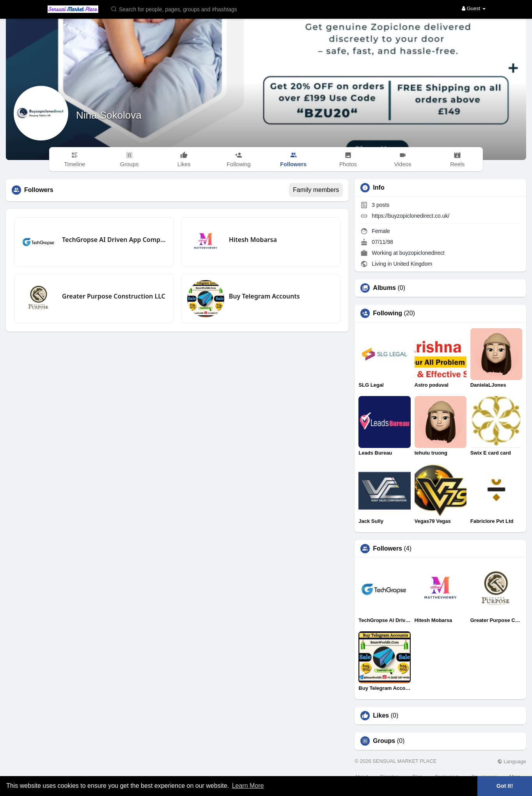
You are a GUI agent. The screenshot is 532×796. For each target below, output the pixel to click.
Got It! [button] (505, 786)
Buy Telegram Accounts (264, 296)
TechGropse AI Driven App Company (115, 240)
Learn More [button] (248, 786)
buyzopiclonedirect (422, 253)
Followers (387, 549)
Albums (384, 288)
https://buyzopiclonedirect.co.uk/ (411, 216)
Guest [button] (474, 8)
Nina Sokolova (109, 115)
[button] (179, 9)
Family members (316, 190)
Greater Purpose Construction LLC (114, 296)
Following (387, 313)
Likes (381, 716)
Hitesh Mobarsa (253, 240)
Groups (384, 741)
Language (512, 761)
